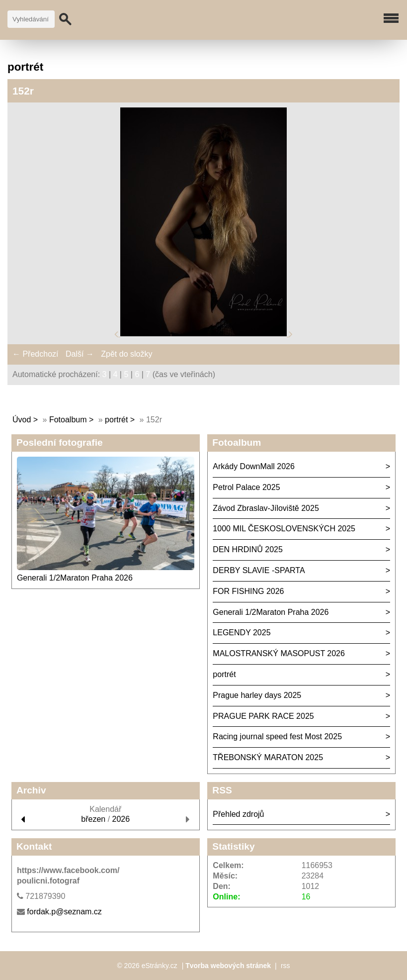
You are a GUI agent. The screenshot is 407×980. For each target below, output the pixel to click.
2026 (121, 819)
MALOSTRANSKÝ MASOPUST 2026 (279, 653)
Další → (80, 354)
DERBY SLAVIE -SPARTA (259, 570)
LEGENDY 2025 (242, 633)
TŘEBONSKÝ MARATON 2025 (268, 757)
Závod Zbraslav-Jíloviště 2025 (266, 508)
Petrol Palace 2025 (246, 487)
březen (93, 819)
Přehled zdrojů (238, 814)
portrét (116, 420)
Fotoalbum (68, 420)
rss (285, 966)
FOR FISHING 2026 (248, 591)
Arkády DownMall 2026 (254, 466)
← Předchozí (35, 354)
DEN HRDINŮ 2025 (247, 549)
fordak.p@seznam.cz (64, 912)
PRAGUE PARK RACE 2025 (263, 716)
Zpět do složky (126, 354)
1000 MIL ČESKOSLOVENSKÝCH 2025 (284, 529)
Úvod (22, 420)
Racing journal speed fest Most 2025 (277, 736)
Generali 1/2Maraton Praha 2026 (75, 578)
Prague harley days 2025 (257, 695)
